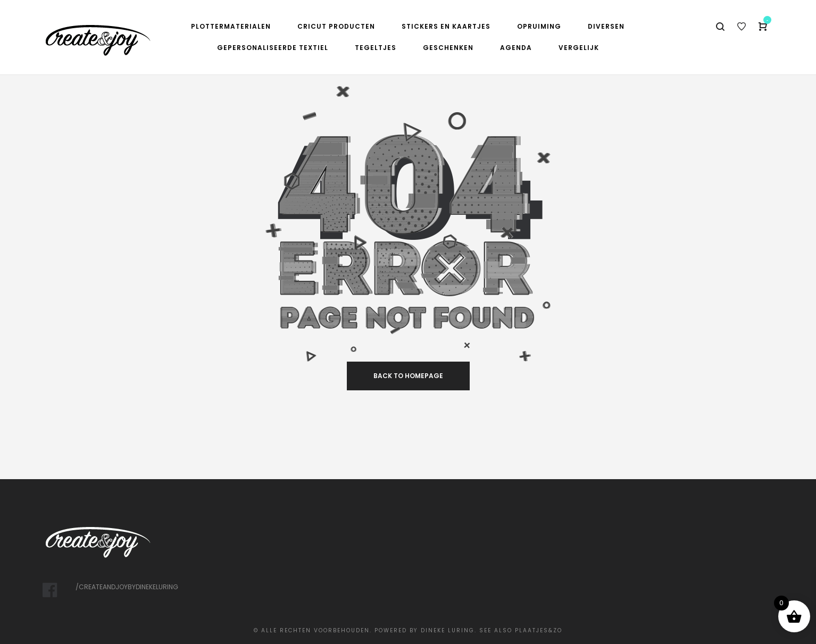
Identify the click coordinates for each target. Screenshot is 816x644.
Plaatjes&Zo (539, 630)
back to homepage (408, 376)
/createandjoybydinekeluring (127, 587)
